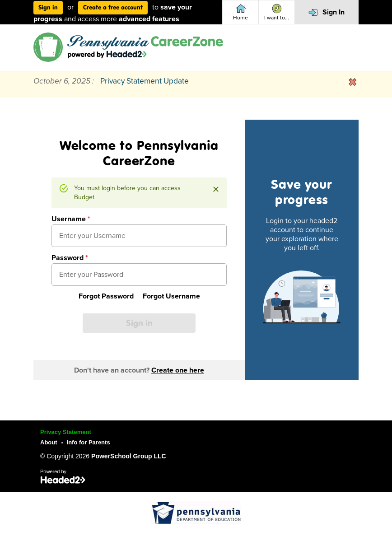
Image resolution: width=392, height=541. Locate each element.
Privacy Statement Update (145, 81)
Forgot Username (171, 296)
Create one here (178, 370)
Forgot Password (106, 296)
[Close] (216, 189)
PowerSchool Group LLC (129, 456)
